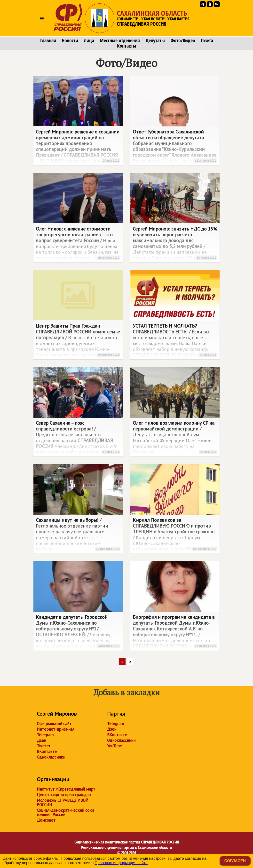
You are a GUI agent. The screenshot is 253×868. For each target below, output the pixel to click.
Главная (48, 41)
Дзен (41, 740)
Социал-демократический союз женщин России (66, 812)
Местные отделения (120, 41)
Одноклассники (51, 757)
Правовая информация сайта (121, 863)
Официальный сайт (54, 724)
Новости (70, 41)
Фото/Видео (183, 41)
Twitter (43, 746)
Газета (207, 41)
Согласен (235, 861)
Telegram (45, 735)
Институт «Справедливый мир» (66, 789)
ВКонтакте (47, 752)
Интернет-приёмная (56, 729)
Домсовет (46, 820)
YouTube (115, 746)
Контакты (127, 46)
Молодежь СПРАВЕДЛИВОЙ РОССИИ (63, 802)
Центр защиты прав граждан (64, 795)
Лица (89, 41)
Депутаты (155, 41)
